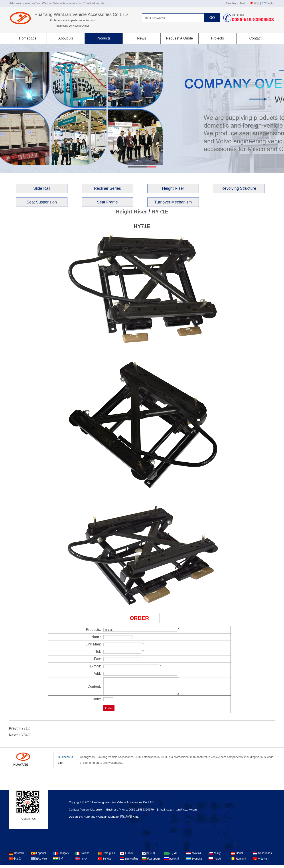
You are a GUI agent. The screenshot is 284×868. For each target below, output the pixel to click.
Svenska (194, 862)
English (271, 3)
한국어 (149, 856)
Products (104, 38)
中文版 (15, 862)
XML (136, 820)
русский (172, 862)
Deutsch (16, 856)
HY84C (24, 738)
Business (66, 760)
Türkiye (105, 862)
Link (61, 766)
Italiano (82, 856)
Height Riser (173, 188)
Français (61, 856)
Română (238, 862)
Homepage (28, 38)
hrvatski (194, 856)
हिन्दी (58, 862)
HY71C (24, 732)
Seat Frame (107, 202)
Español (38, 856)
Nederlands (262, 856)
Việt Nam (261, 862)
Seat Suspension (42, 202)
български (151, 862)
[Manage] (114, 820)
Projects (217, 38)
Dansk (237, 856)
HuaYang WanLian (95, 820)
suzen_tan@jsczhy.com (182, 813)
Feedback (232, 3)
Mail (243, 3)
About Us (66, 38)
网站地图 (126, 820)
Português (106, 856)
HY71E (160, 212)
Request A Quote (180, 38)
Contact (255, 38)
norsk (81, 862)
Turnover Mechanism (173, 202)
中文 (257, 3)
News (142, 38)
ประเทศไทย (129, 862)
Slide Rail (42, 188)
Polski (215, 862)
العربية (170, 856)
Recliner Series (107, 188)
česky (215, 856)
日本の (126, 856)
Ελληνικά (39, 862)
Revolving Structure (239, 188)
